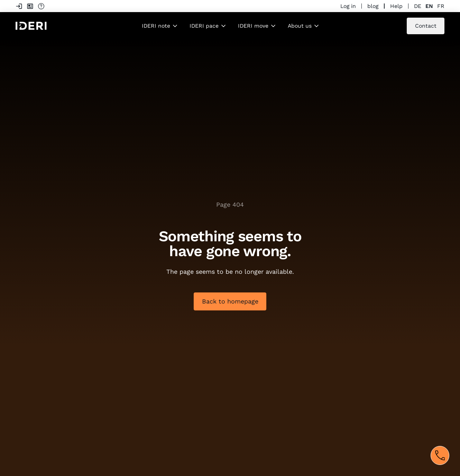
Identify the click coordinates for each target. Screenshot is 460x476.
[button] (160, 26)
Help (396, 6)
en (429, 6)
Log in (348, 6)
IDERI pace (204, 26)
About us (300, 26)
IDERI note (156, 26)
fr (441, 6)
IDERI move (253, 26)
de (418, 6)
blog (373, 6)
